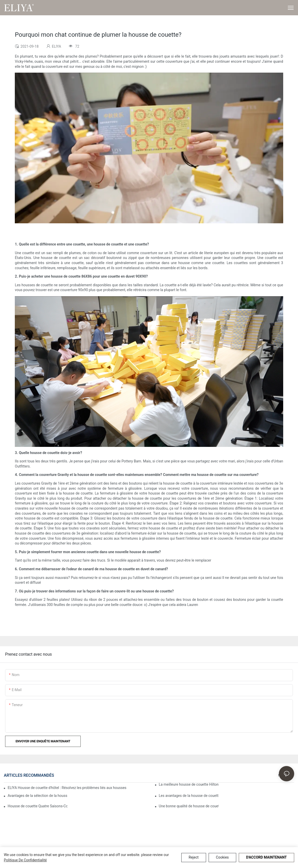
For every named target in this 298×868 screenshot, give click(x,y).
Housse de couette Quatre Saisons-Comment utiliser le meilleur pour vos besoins (38, 806)
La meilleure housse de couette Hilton (189, 784)
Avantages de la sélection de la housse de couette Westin (38, 796)
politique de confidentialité (25, 860)
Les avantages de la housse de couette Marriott (189, 796)
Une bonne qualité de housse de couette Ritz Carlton (189, 806)
